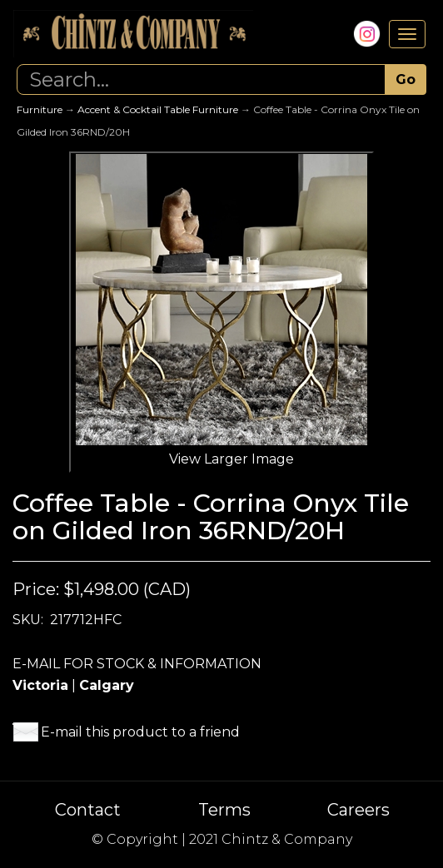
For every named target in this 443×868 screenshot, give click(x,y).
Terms (224, 810)
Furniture (40, 109)
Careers (358, 810)
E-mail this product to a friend (140, 732)
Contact (88, 810)
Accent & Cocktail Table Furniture (158, 109)
